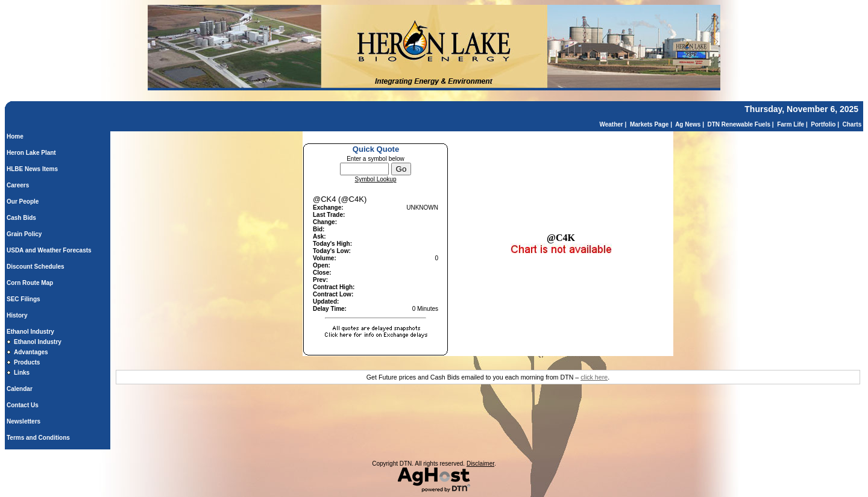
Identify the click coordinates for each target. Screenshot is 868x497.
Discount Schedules (36, 267)
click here (594, 377)
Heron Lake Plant (31, 153)
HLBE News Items (32, 169)
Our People (23, 202)
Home (15, 136)
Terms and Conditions (38, 438)
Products (27, 362)
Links (22, 373)
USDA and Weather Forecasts (49, 250)
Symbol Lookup (376, 179)
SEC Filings (24, 299)
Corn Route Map (30, 283)
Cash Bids (21, 218)
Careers (18, 185)
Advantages (31, 352)
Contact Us (23, 405)
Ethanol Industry (30, 332)
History (17, 315)
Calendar (20, 389)
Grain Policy (24, 234)
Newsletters (24, 421)
